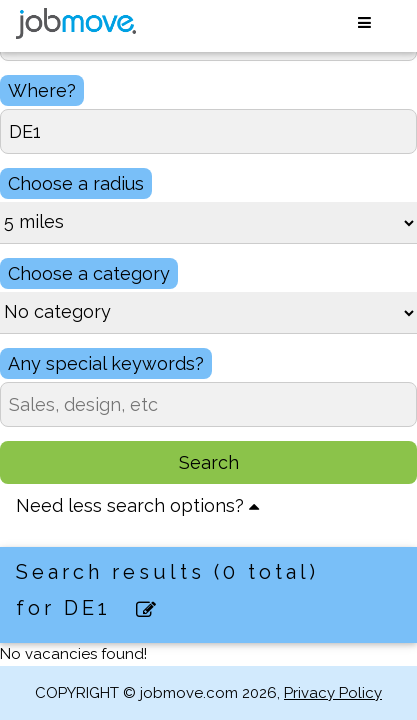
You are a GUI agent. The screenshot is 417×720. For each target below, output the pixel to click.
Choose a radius (76, 183)
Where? (42, 90)
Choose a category (89, 273)
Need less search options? (137, 505)
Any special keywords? (106, 363)
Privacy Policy (333, 693)
